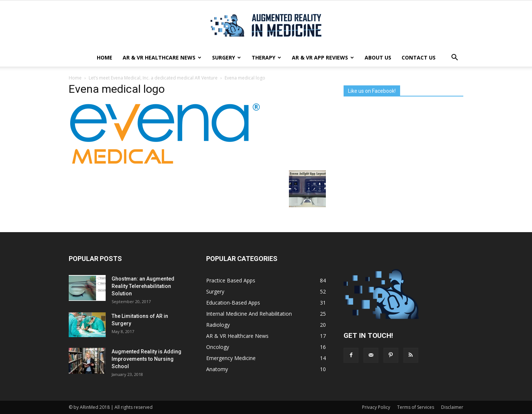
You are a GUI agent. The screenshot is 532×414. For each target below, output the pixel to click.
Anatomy (217, 369)
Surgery (226, 57)
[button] (454, 58)
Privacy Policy (376, 407)
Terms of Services (416, 407)
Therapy (266, 57)
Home (105, 57)
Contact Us (419, 57)
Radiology (218, 325)
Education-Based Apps (233, 303)
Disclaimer (452, 407)
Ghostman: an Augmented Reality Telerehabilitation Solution (143, 286)
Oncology (218, 347)
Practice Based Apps (231, 280)
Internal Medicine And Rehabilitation (249, 314)
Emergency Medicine (231, 358)
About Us (378, 57)
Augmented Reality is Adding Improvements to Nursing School (146, 359)
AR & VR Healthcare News (162, 57)
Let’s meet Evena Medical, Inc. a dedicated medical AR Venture (153, 78)
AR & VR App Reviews (323, 57)
